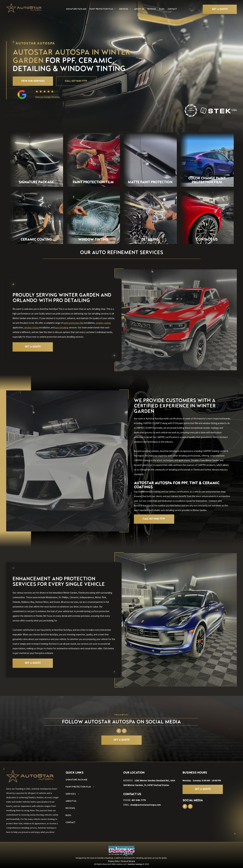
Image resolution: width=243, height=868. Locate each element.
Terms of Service (128, 861)
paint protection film (73, 323)
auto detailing (62, 327)
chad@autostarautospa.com (145, 805)
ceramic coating (103, 323)
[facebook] (185, 807)
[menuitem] (76, 9)
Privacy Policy (114, 861)
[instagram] (190, 807)
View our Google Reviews (47, 97)
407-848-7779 (139, 800)
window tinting (31, 327)
